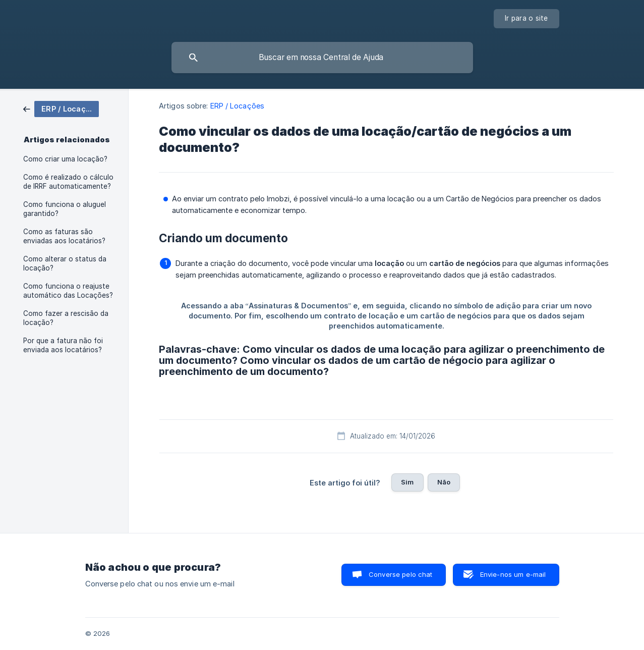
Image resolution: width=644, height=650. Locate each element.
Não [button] (444, 482)
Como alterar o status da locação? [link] (65, 263)
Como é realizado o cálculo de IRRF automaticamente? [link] (68, 182)
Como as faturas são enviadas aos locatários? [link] (64, 236)
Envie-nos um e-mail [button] (513, 574)
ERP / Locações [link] (237, 106)
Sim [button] (407, 482)
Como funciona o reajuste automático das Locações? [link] (68, 291)
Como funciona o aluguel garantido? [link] (65, 209)
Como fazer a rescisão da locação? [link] (66, 318)
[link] (61, 108)
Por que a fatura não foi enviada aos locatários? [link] (63, 345)
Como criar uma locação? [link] (65, 159)
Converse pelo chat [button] (401, 574)
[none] (526, 19)
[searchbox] (322, 58)
